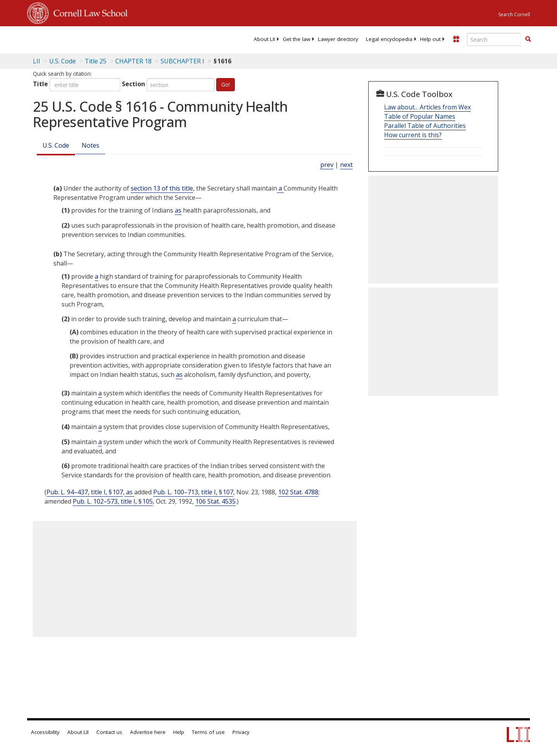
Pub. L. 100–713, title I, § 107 (193, 492)
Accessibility (45, 732)
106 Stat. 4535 (215, 501)
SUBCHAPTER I (182, 61)
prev (327, 165)
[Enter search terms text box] (494, 39)
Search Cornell (514, 14)
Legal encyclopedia (389, 39)
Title (40, 84)
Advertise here (148, 732)
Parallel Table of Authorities (425, 126)
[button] (528, 39)
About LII (264, 39)
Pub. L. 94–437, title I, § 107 (85, 492)
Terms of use (208, 732)
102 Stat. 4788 (298, 492)
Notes (91, 145)
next (346, 165)
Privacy (241, 732)
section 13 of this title (162, 188)
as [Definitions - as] (178, 210)
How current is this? (413, 135)
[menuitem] (264, 39)
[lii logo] (114, 39)
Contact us (109, 732)
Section (133, 84)
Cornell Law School (88, 12)
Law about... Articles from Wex (427, 107)
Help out (430, 39)
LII (37, 61)
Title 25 (96, 61)
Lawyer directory (338, 39)
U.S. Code (56, 145)
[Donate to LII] (456, 39)
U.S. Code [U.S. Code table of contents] (62, 61)
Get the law (296, 39)
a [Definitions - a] (280, 188)
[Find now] (528, 39)
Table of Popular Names (420, 116)
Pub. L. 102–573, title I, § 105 (113, 501)
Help (179, 732)
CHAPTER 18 (133, 61)
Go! (226, 84)
